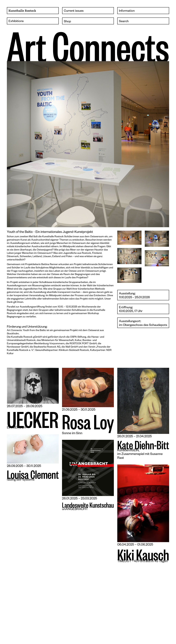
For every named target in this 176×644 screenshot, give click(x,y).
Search (124, 22)
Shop (67, 22)
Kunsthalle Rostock (22, 11)
